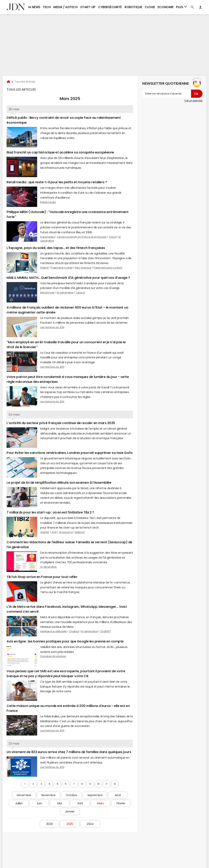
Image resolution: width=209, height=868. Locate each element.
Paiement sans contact (108, 268)
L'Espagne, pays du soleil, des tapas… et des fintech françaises (56, 248)
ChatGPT (105, 631)
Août (118, 795)
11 (106, 784)
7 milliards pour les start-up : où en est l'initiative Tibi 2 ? (50, 512)
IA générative (65, 293)
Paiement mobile (62, 268)
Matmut (80, 532)
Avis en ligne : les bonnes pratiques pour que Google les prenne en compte (65, 641)
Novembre (48, 795)
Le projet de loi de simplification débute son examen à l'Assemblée (59, 482)
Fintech (45, 268)
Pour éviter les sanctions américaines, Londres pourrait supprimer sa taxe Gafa (69, 453)
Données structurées (53, 656)
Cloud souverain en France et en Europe (82, 237)
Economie (166, 7)
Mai (60, 803)
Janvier (70, 811)
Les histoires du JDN (52, 327)
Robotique (133, 7)
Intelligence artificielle (53, 631)
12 (115, 784)
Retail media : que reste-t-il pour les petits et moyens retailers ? (57, 182)
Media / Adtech (65, 7)
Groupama (66, 532)
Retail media (48, 202)
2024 (90, 824)
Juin (39, 803)
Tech (47, 7)
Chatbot (74, 631)
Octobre (71, 795)
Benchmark (47, 293)
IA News (34, 7)
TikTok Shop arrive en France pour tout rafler (42, 577)
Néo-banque (83, 268)
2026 (49, 824)
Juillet (19, 803)
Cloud (150, 7)
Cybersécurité (110, 7)
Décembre (24, 795)
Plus (181, 7)
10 (98, 784)
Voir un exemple (193, 101)
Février (121, 803)
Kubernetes (47, 237)
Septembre (95, 795)
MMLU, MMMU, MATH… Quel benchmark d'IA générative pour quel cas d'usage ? (68, 278)
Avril (80, 803)
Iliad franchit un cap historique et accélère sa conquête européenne (60, 152)
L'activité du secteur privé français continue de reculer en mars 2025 (61, 423)
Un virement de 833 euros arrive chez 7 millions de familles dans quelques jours (69, 752)
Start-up (88, 7)
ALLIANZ (45, 532)
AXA (54, 532)
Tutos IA (80, 293)
